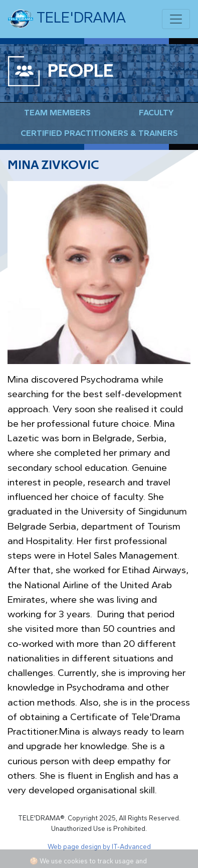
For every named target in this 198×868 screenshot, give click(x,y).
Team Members (57, 113)
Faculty (156, 113)
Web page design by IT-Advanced (99, 847)
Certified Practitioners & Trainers (99, 133)
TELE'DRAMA (67, 19)
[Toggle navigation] (176, 19)
